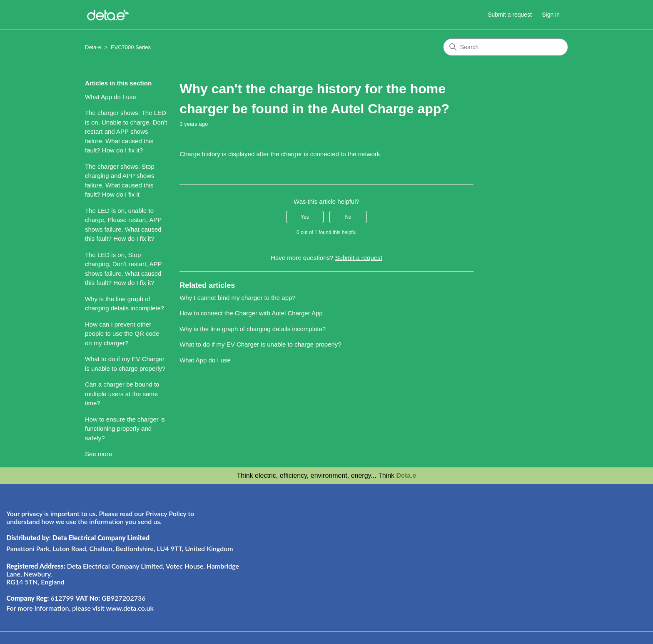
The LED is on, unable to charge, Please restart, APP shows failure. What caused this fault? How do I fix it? (123, 225)
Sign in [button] (551, 15)
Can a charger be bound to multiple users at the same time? (122, 394)
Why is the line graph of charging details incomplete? (125, 304)
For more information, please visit (80, 608)
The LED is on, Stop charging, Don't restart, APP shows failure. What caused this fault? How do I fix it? (123, 269)
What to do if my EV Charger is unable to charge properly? (125, 364)
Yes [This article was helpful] (305, 217)
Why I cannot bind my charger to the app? (238, 298)
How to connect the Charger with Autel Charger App (251, 313)
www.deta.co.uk (130, 608)
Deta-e (93, 47)
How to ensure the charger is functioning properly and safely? (125, 429)
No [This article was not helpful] (348, 217)
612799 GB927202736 (76, 598)
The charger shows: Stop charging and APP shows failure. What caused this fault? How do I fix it (120, 181)
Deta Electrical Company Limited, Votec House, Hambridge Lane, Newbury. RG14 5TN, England (123, 574)
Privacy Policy (166, 513)
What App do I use (111, 97)
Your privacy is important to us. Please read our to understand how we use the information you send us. (100, 517)
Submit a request (510, 15)
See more (98, 454)
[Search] (506, 47)
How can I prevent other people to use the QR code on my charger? (122, 334)
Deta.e (406, 476)
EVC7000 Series (131, 47)
